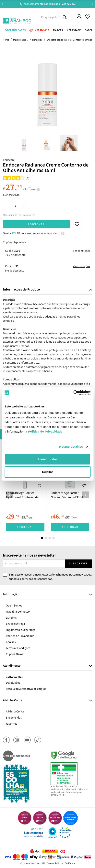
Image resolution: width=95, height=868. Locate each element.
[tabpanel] (25, 492)
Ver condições (81, 251)
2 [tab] (46, 538)
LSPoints (11, 618)
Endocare (9, 160)
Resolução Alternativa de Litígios (26, 689)
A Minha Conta (15, 712)
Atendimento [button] (12, 666)
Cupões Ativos (14, 654)
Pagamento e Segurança (21, 630)
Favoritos (12, 724)
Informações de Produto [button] (21, 290)
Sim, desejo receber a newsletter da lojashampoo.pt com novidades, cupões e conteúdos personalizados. (50, 577)
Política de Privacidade (20, 636)
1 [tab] (42, 538)
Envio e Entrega (15, 624)
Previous (2, 4)
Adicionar (36, 224)
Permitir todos (48, 459)
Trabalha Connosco (18, 612)
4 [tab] (53, 538)
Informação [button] (11, 595)
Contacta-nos (14, 677)
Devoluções (13, 683)
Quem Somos (14, 606)
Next (93, 4)
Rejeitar (47, 472)
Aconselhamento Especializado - (50, 4)
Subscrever (78, 564)
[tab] (47, 290)
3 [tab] (50, 538)
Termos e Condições (18, 648)
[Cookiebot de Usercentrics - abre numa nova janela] (73, 393)
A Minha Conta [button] (13, 701)
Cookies (11, 642)
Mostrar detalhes (71, 447)
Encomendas (14, 718)
